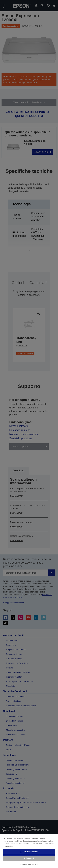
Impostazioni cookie (29, 865)
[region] (29, 851)
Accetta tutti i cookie (29, 852)
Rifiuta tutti (29, 858)
